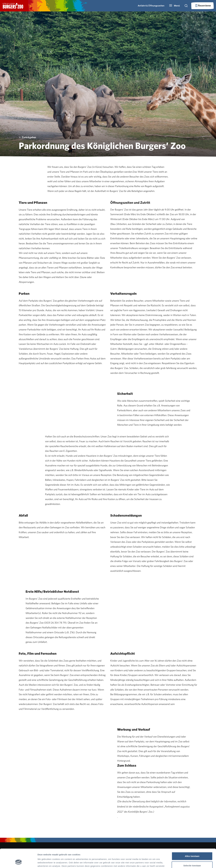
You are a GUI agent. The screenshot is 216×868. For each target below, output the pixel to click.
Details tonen (155, 862)
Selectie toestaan (192, 849)
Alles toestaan (192, 840)
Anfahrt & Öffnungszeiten (151, 6)
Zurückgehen (27, 137)
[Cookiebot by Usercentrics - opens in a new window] (19, 862)
